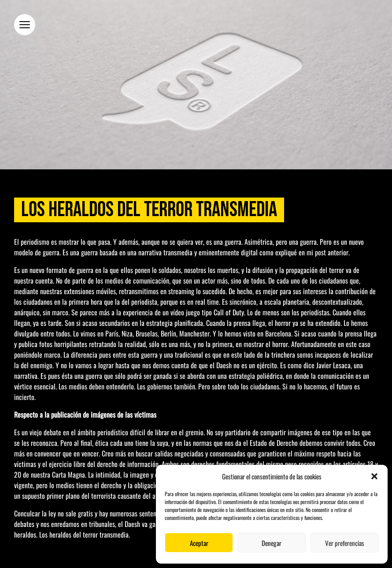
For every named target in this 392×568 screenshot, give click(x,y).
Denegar (272, 543)
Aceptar (199, 543)
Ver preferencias (345, 543)
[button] (374, 476)
